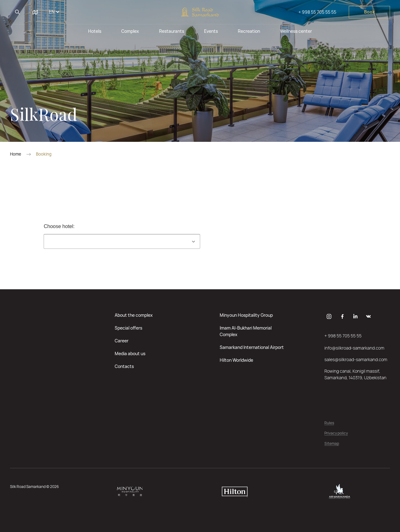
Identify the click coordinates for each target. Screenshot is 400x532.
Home (16, 154)
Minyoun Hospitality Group (246, 315)
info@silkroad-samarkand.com (354, 348)
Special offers (128, 328)
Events (211, 31)
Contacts (124, 366)
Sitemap (332, 444)
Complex (130, 31)
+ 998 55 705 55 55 (317, 12)
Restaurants (172, 31)
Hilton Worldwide (236, 360)
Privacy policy (336, 433)
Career (122, 341)
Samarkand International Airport (252, 347)
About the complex (134, 315)
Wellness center (296, 31)
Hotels (95, 31)
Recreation (249, 31)
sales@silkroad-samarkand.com (356, 359)
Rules (329, 423)
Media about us (130, 353)
